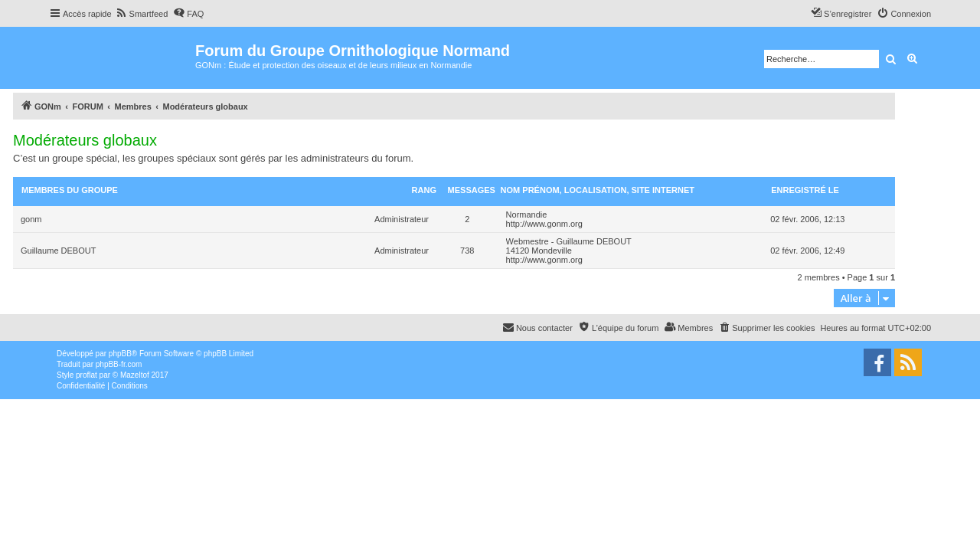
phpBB (120, 354)
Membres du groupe (70, 190)
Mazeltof (135, 375)
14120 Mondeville (539, 251)
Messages (472, 190)
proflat (87, 375)
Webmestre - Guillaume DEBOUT (569, 241)
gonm (31, 219)
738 (467, 251)
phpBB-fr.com (119, 364)
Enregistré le (805, 190)
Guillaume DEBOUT (58, 251)
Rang (424, 190)
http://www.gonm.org (544, 224)
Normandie (527, 215)
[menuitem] (142, 14)
